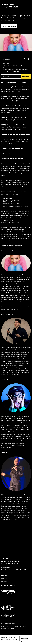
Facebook (4, 578)
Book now (26, 77)
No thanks (22, 642)
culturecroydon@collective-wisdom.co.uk (16, 569)
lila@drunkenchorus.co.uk (10, 222)
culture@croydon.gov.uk (10, 564)
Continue (25, 638)
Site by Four (5, 631)
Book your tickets (9, 26)
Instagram (4, 581)
